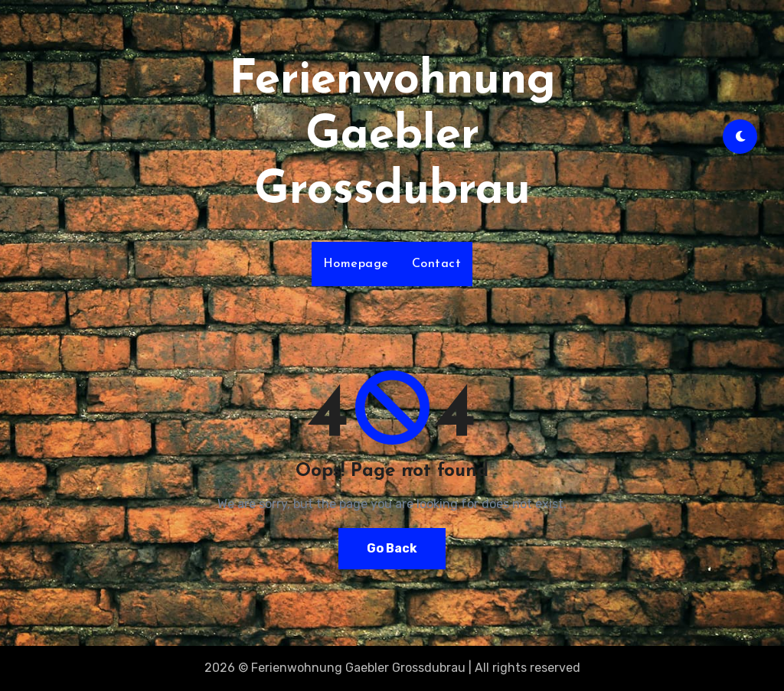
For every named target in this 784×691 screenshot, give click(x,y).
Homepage (356, 264)
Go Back (392, 548)
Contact (437, 264)
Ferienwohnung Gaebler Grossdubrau (392, 136)
